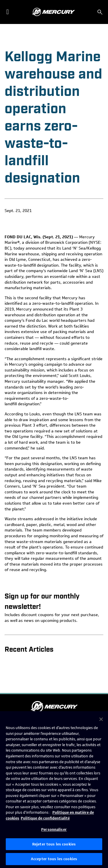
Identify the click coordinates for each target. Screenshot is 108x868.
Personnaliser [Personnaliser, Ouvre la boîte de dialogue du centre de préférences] (54, 829)
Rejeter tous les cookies (54, 844)
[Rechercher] (100, 12)
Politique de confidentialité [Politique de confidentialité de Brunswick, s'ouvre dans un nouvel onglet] (45, 818)
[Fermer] (101, 719)
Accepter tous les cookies (54, 859)
